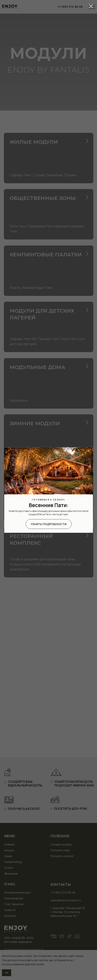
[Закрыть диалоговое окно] (91, 6)
